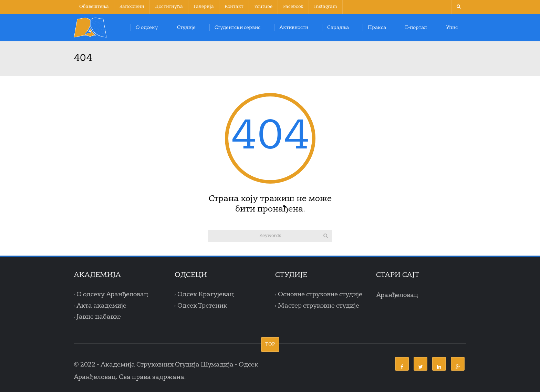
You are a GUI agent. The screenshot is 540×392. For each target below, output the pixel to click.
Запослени (132, 7)
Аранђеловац (397, 295)
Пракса (377, 28)
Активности (294, 28)
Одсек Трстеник (202, 306)
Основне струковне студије (320, 295)
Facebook (293, 7)
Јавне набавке (99, 317)
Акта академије (101, 306)
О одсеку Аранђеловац (112, 295)
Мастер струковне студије (319, 306)
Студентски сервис (237, 28)
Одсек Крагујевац (206, 295)
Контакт (234, 7)
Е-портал (416, 28)
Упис (452, 28)
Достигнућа (169, 7)
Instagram (326, 7)
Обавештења (94, 7)
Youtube (263, 7)
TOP (270, 344)
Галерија (204, 7)
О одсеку (147, 28)
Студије (186, 28)
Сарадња (338, 28)
